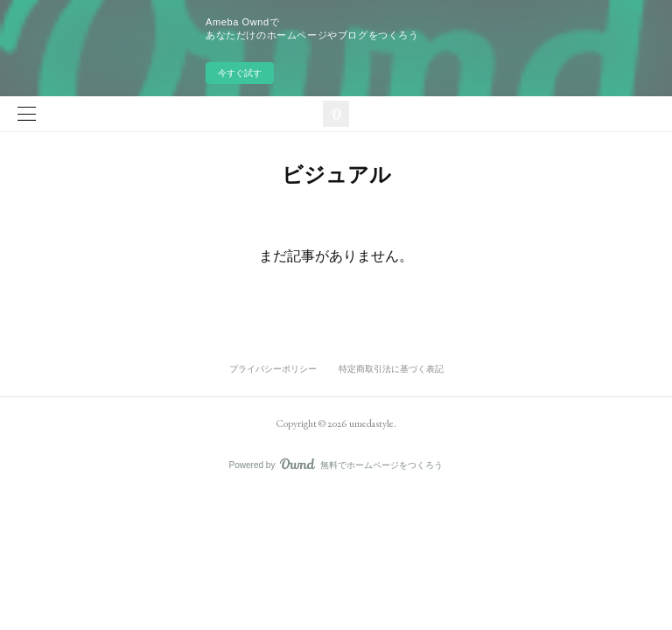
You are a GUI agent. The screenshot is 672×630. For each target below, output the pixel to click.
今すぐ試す (240, 73)
